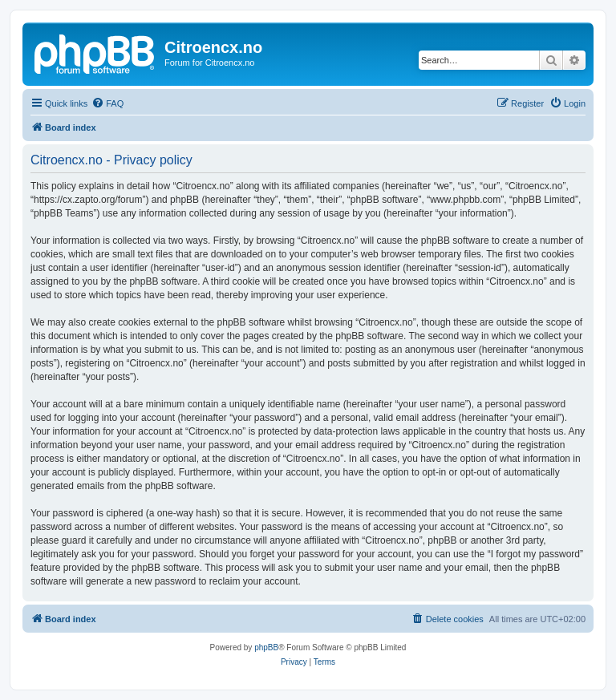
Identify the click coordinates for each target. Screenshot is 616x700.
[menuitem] (107, 103)
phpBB (266, 647)
